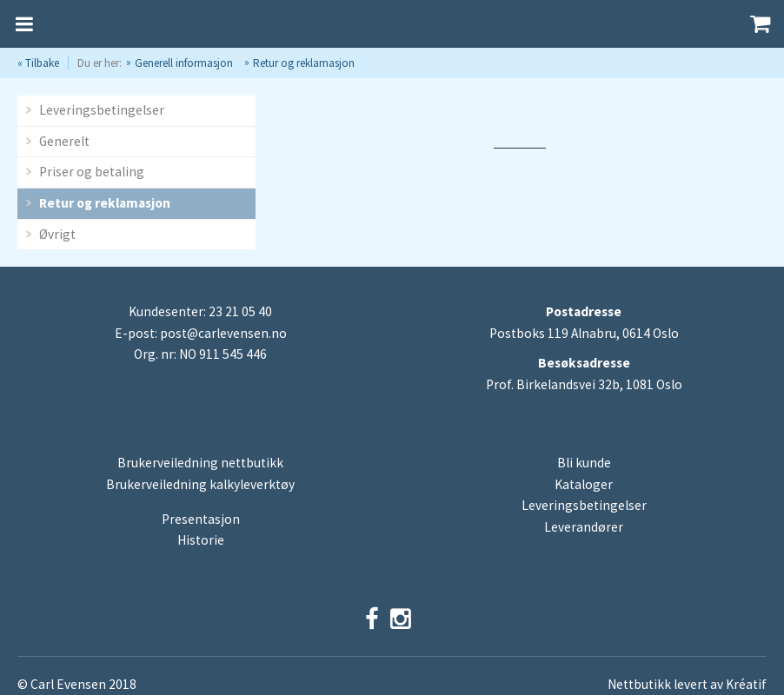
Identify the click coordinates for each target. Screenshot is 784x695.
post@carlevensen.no (223, 333)
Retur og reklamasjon (304, 63)
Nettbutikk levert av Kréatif (687, 684)
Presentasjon (201, 519)
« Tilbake (38, 63)
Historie (201, 540)
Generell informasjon (184, 63)
